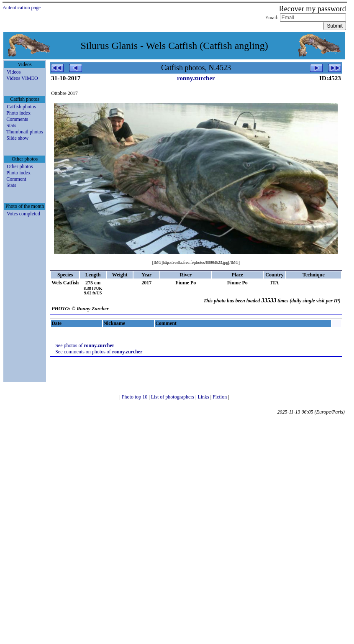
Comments (17, 119)
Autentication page (22, 8)
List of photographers (173, 397)
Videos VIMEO (22, 78)
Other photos (20, 166)
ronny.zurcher (196, 78)
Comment (16, 179)
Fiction (220, 397)
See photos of (85, 345)
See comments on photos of (99, 352)
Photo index (18, 113)
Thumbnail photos (25, 132)
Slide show (17, 138)
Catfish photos (21, 107)
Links (204, 397)
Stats (11, 125)
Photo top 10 (135, 397)
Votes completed (23, 214)
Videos (14, 72)
